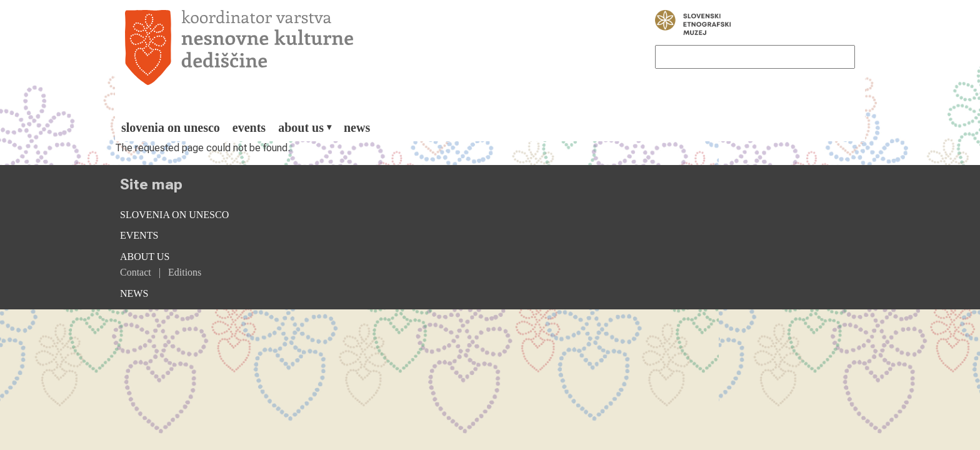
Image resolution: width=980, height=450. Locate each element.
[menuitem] (171, 127)
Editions (185, 272)
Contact (136, 272)
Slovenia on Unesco (171, 127)
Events (249, 127)
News (357, 127)
